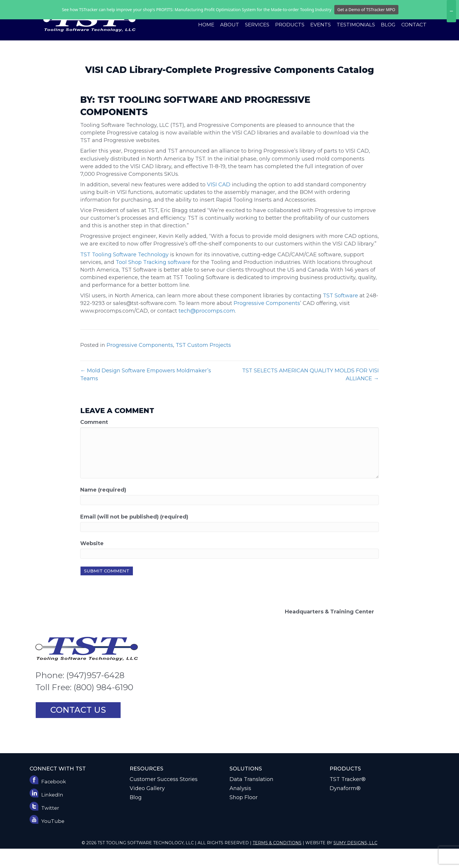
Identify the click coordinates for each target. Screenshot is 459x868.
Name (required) (103, 509)
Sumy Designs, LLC (355, 862)
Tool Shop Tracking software (153, 282)
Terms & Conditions (277, 862)
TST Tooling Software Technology (124, 274)
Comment (94, 441)
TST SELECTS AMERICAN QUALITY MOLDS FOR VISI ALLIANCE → (310, 394)
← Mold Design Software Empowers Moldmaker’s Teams (146, 394)
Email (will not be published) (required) (134, 536)
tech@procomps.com (207, 330)
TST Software (340, 315)
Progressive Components (267, 323)
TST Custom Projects (203, 364)
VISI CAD (219, 204)
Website (92, 563)
